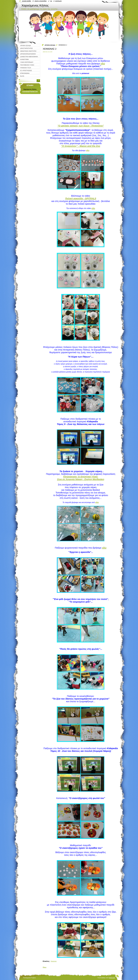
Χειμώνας (54, 961)
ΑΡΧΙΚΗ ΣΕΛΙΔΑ (50, 45)
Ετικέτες (46, 961)
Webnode (112, 978)
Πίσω (45, 967)
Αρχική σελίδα (27, 1)
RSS (51, 1)
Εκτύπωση (58, 1)
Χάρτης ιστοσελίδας (41, 1)
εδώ (97, 502)
